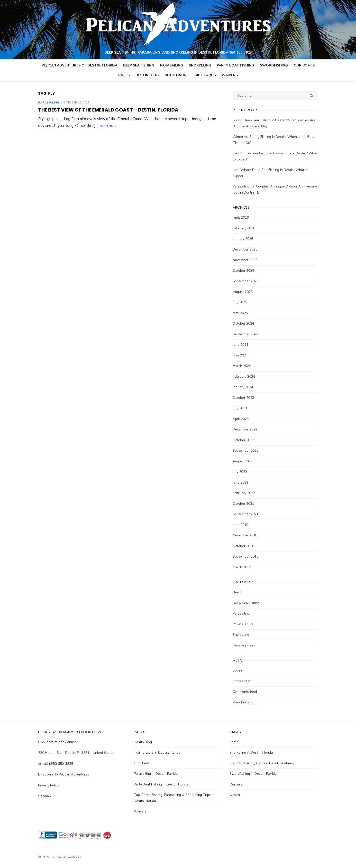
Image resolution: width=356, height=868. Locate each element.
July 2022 (240, 472)
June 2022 (241, 482)
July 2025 (240, 303)
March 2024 (242, 366)
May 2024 (241, 355)
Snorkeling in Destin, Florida (252, 753)
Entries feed (242, 681)
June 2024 (241, 345)
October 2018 (244, 546)
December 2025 (245, 249)
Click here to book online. (57, 742)
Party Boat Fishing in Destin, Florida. (161, 785)
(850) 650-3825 (60, 764)
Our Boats (304, 66)
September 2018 (246, 557)
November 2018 (245, 536)
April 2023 (241, 419)
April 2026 (241, 218)
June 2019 (241, 525)
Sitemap (43, 796)
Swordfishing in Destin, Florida (254, 774)
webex (235, 795)
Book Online (177, 75)
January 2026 (243, 239)
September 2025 (246, 281)
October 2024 (244, 324)
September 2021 (246, 514)
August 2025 (243, 292)
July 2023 (240, 408)
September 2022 (246, 451)
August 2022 (243, 461)
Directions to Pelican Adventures (62, 775)
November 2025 (245, 260)
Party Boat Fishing (235, 66)
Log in (238, 671)
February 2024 (244, 377)
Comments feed (245, 692)
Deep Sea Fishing (139, 66)
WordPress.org (245, 702)
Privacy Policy (47, 786)
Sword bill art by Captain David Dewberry (262, 763)
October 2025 (244, 271)
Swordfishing (274, 66)
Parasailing (172, 66)
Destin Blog (147, 75)
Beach (238, 593)
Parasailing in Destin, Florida (155, 774)
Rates (124, 75)
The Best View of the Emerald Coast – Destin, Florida (107, 110)
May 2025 (241, 313)
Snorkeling (200, 66)
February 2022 (244, 493)
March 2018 (242, 567)
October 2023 (244, 398)
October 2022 (244, 440)
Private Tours (243, 624)
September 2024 (246, 334)
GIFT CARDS (205, 75)
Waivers (230, 75)
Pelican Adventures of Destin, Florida (79, 66)
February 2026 (244, 228)
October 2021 (244, 504)
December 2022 (245, 430)
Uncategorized (244, 645)
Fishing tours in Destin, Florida (157, 753)
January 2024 (243, 387)
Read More (107, 126)
